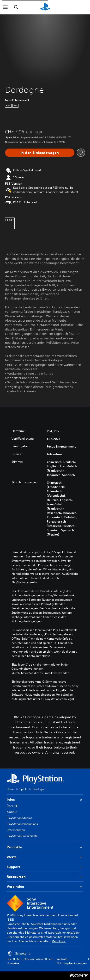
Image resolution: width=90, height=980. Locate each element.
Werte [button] (45, 857)
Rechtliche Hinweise (14, 961)
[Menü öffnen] (6, 7)
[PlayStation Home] (45, 7)
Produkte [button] (45, 847)
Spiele (24, 789)
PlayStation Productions (22, 824)
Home (11, 789)
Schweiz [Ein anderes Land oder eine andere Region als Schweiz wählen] (19, 954)
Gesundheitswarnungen (27, 669)
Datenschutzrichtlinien (39, 959)
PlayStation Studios (19, 818)
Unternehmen (16, 830)
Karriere (12, 812)
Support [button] (45, 867)
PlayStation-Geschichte (22, 836)
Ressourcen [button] (45, 877)
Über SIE (12, 806)
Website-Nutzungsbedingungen (72, 961)
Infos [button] (45, 800)
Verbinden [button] (45, 887)
